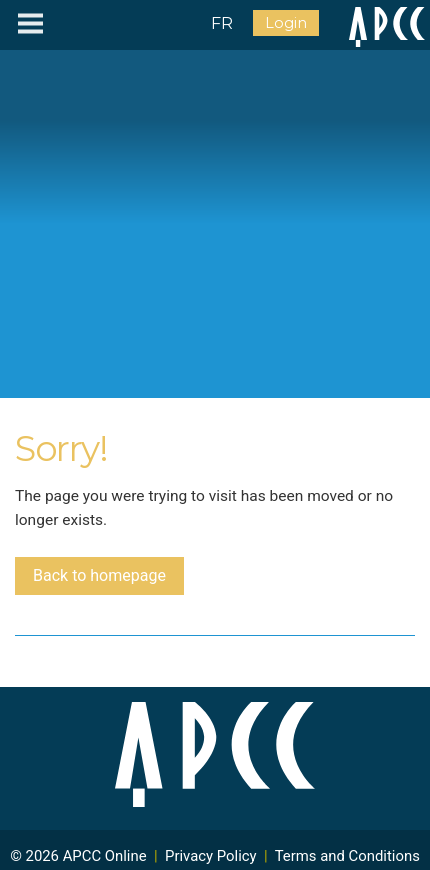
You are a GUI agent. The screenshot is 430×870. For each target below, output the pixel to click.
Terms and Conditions (347, 856)
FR (222, 23)
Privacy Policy (211, 856)
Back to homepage (99, 575)
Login (286, 23)
